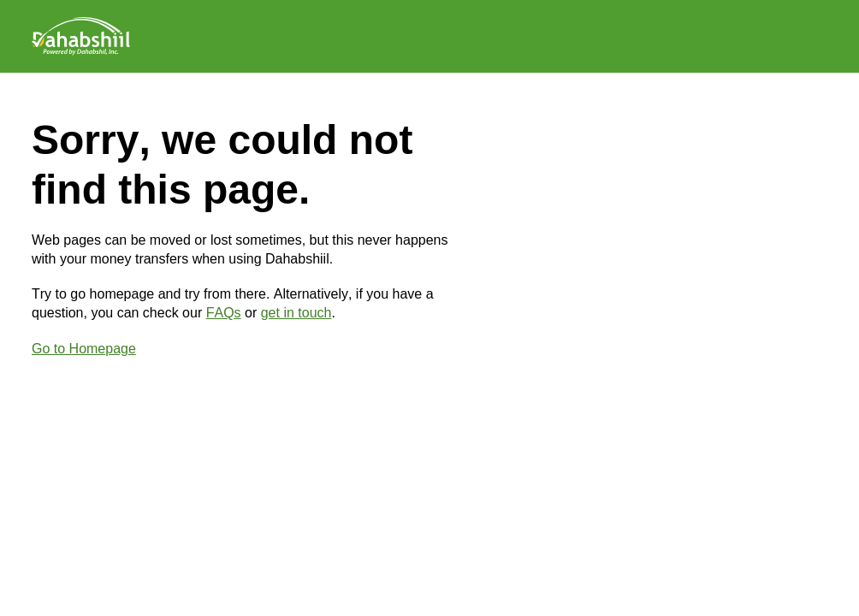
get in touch (296, 313)
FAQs (224, 313)
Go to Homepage (84, 349)
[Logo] (81, 36)
